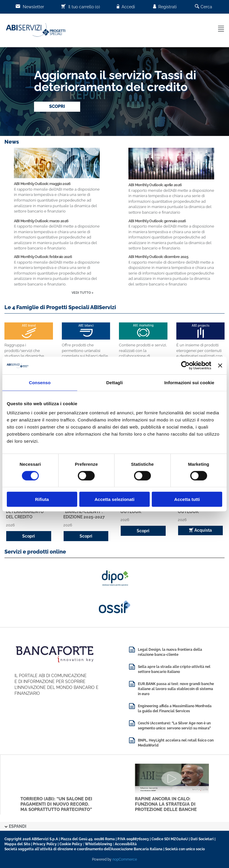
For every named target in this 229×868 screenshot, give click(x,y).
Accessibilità (126, 844)
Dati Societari (202, 839)
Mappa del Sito (17, 844)
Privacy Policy (45, 844)
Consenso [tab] (40, 382)
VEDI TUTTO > (83, 293)
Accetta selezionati (114, 499)
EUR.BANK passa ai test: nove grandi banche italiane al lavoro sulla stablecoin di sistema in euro (176, 689)
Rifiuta (42, 499)
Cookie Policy (71, 844)
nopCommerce (125, 859)
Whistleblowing (99, 844)
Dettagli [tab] (114, 382)
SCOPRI (57, 106)
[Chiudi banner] (220, 365)
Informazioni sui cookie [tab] (189, 382)
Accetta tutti (187, 499)
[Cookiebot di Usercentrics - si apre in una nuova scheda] (185, 365)
